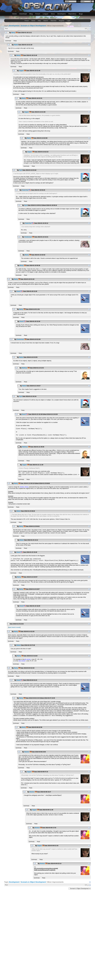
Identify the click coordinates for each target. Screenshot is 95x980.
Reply (15, 41)
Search (46, 21)
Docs (53, 14)
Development (14, 26)
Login (69, 21)
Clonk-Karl (25, 190)
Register (62, 21)
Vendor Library (24, 488)
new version (22, 662)
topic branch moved (14, 629)
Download (23, 14)
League (46, 14)
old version (28, 661)
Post (6, 29)
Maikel (16, 45)
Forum (38, 14)
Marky (13, 33)
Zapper (21, 71)
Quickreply (8, 41)
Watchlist (53, 21)
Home (14, 14)
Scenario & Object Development (33, 26)
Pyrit (21, 170)
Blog (31, 14)
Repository (72, 14)
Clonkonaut (28, 237)
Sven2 (19, 291)
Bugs (81, 14)
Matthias (24, 368)
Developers (62, 14)
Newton (27, 753)
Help (39, 21)
